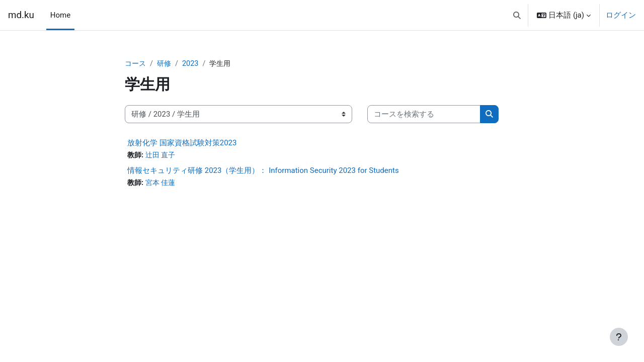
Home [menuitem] (60, 15)
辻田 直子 (163, 156)
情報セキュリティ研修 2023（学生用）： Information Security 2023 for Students (263, 171)
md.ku (21, 15)
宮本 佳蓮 (163, 184)
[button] (517, 15)
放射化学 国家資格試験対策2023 (182, 143)
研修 (166, 64)
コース (136, 64)
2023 (193, 64)
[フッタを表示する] (619, 337)
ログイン (621, 15)
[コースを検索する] (424, 115)
